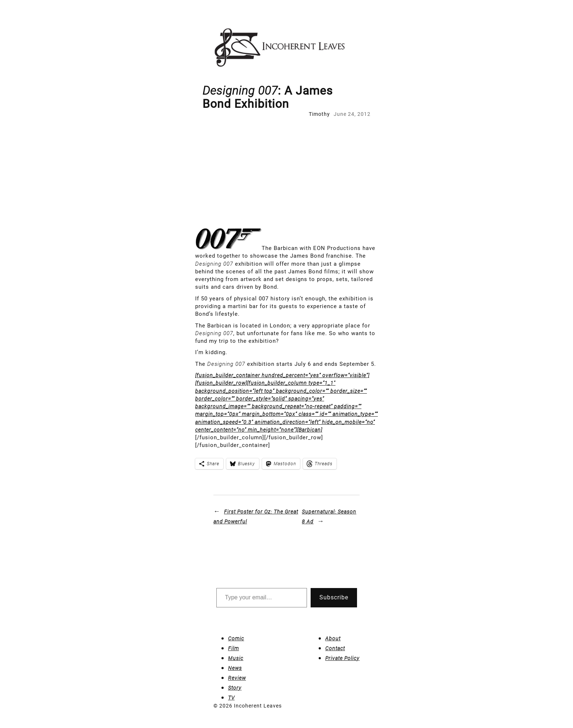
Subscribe (334, 597)
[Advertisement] (286, 173)
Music (236, 658)
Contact (335, 648)
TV (231, 698)
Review (237, 678)
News (235, 668)
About (333, 638)
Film (234, 648)
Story (235, 688)
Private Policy (342, 658)
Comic (236, 638)
